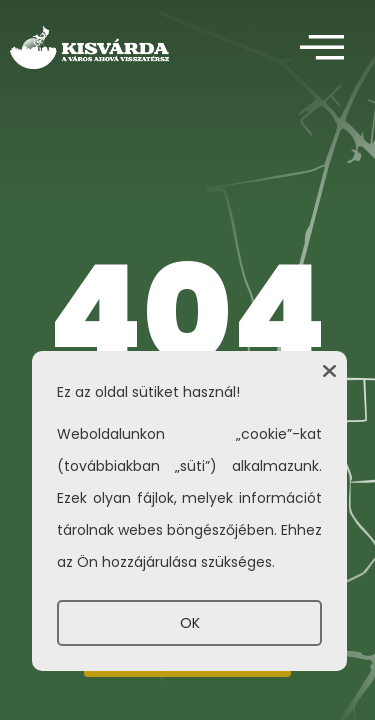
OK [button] (190, 623)
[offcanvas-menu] (322, 48)
